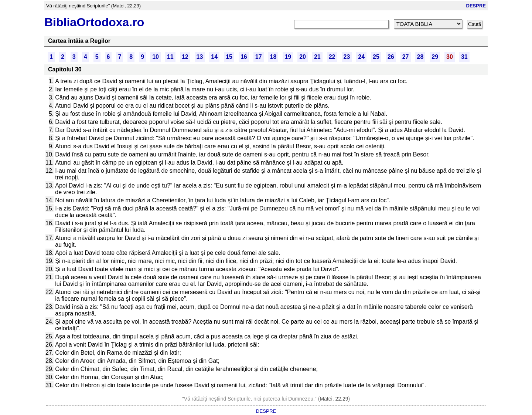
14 (214, 57)
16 (244, 57)
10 (156, 57)
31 (464, 57)
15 (229, 57)
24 (361, 57)
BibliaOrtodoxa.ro (94, 22)
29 (435, 57)
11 (170, 57)
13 (200, 57)
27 (406, 57)
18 (273, 57)
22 (332, 57)
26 (391, 57)
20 (303, 57)
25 (376, 57)
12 (185, 57)
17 (259, 57)
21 (317, 57)
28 (420, 57)
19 (288, 57)
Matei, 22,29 (334, 399)
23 (347, 57)
